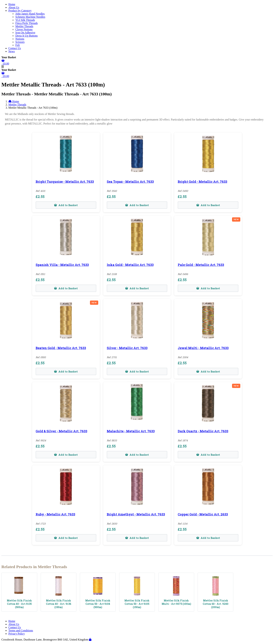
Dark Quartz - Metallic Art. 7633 (203, 431)
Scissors (20, 42)
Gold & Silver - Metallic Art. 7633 (61, 431)
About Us (14, 7)
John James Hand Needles (30, 14)
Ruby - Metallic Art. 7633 (55, 514)
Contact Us (15, 48)
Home (12, 4)
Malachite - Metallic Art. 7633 (131, 431)
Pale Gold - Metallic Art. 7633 (201, 265)
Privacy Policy (17, 634)
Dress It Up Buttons (27, 36)
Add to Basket (66, 205)
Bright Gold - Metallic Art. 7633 (202, 182)
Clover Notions (24, 29)
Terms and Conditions (21, 630)
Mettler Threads (24, 26)
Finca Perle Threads (27, 23)
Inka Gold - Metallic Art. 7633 (130, 265)
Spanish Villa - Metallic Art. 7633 (62, 265)
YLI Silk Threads (25, 20)
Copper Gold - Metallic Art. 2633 (203, 514)
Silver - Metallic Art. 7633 (127, 348)
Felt (18, 45)
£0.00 (5, 64)
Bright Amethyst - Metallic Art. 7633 (136, 514)
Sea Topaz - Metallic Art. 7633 (130, 182)
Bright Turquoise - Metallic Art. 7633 (65, 182)
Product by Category (20, 11)
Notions (20, 39)
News (12, 51)
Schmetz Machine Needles (30, 17)
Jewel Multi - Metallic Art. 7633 (203, 348)
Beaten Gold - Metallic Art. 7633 (61, 348)
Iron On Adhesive (25, 33)
